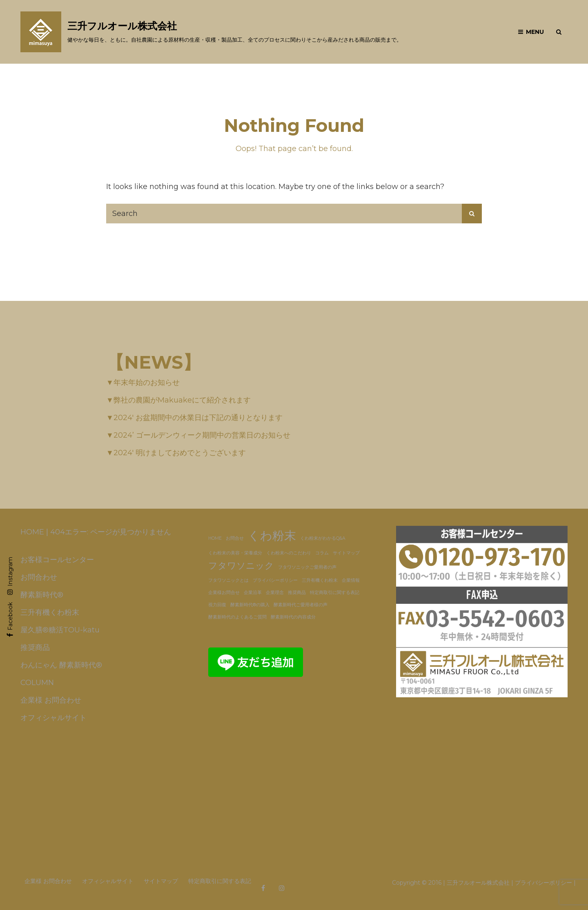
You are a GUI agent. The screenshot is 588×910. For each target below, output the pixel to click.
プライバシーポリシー (543, 883)
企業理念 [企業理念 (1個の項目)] (275, 593)
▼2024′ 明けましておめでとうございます (176, 453)
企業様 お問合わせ (51, 700)
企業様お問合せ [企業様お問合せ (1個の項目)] (224, 593)
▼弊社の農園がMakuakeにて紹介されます (178, 400)
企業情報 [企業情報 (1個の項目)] (351, 580)
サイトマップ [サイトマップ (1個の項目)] (346, 553)
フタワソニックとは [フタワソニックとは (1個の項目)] (228, 580)
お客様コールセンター (57, 560)
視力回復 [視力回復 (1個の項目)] (217, 605)
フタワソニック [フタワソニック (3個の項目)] (241, 565)
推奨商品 (35, 647)
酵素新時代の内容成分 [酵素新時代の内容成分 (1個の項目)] (293, 617)
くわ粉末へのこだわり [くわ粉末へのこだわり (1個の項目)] (289, 553)
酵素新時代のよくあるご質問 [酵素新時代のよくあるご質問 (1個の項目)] (237, 617)
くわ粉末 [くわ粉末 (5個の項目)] (272, 535)
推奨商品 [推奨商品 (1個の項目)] (297, 593)
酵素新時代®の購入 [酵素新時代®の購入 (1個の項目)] (250, 605)
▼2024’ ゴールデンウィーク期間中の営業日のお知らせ (198, 435)
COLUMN (37, 683)
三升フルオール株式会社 (122, 26)
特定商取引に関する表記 (220, 881)
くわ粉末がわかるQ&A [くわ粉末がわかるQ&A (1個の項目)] (323, 538)
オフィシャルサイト (53, 718)
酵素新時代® (42, 595)
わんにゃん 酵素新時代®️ (61, 665)
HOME (32, 532)
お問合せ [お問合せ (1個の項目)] (235, 538)
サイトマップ (161, 881)
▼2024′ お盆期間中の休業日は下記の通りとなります (194, 418)
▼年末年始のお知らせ (143, 383)
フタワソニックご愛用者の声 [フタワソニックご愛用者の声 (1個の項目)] (307, 567)
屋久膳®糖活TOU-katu (60, 630)
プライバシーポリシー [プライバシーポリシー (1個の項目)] (275, 580)
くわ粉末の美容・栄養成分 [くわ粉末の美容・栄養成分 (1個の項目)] (235, 553)
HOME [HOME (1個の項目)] (215, 538)
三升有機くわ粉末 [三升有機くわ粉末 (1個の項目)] (320, 580)
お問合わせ (39, 577)
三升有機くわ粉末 (50, 612)
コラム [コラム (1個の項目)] (322, 553)
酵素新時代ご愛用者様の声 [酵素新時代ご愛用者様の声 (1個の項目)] (301, 605)
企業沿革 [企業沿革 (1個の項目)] (253, 593)
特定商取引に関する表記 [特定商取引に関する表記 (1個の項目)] (335, 593)
